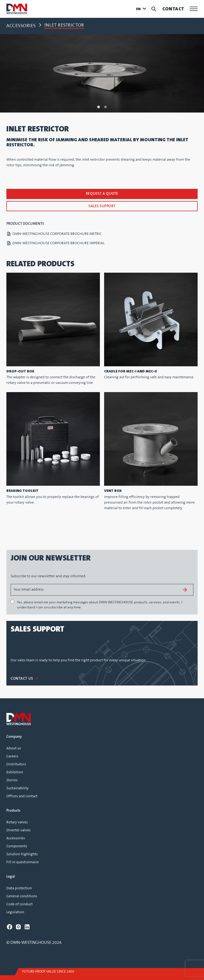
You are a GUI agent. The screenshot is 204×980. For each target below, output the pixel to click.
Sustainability (18, 788)
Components (17, 846)
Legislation (15, 912)
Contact (173, 9)
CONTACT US (24, 679)
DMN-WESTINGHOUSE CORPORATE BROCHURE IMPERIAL (59, 243)
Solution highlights (22, 854)
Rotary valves (17, 822)
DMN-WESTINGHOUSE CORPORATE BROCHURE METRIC (57, 234)
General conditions (22, 896)
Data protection (19, 888)
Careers (12, 756)
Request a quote (102, 194)
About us (14, 748)
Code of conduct (20, 904)
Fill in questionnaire (23, 862)
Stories (12, 780)
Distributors (16, 764)
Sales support (102, 206)
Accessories (21, 26)
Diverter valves (18, 830)
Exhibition (15, 772)
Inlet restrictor (64, 25)
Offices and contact (22, 796)
